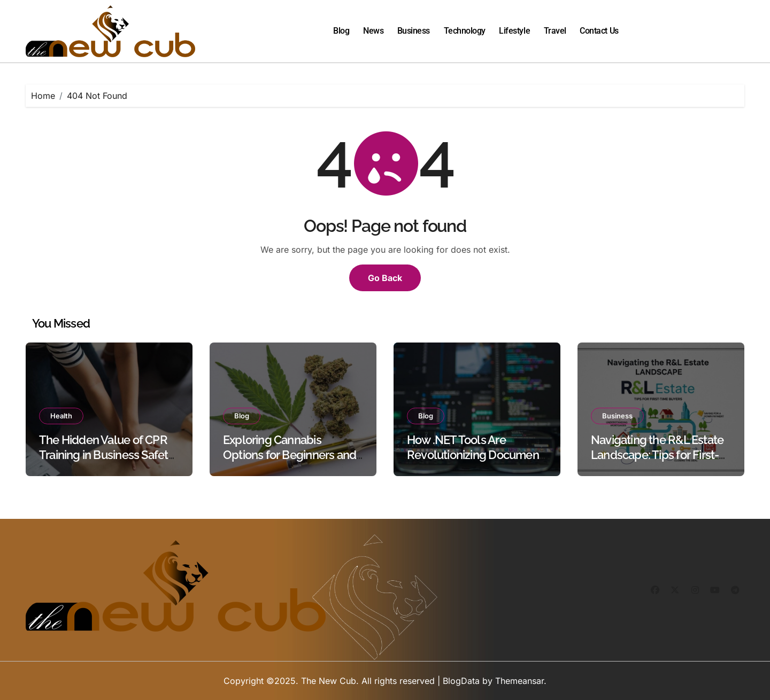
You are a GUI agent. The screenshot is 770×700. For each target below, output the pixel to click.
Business (414, 31)
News (373, 31)
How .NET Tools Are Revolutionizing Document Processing (475, 455)
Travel (555, 31)
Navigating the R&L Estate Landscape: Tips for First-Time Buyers (657, 455)
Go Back (385, 278)
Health (61, 416)
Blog (341, 31)
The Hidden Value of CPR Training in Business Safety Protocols (107, 455)
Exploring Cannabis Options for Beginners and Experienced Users (290, 455)
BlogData (461, 681)
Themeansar (519, 681)
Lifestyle (514, 31)
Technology (465, 31)
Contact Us (599, 31)
